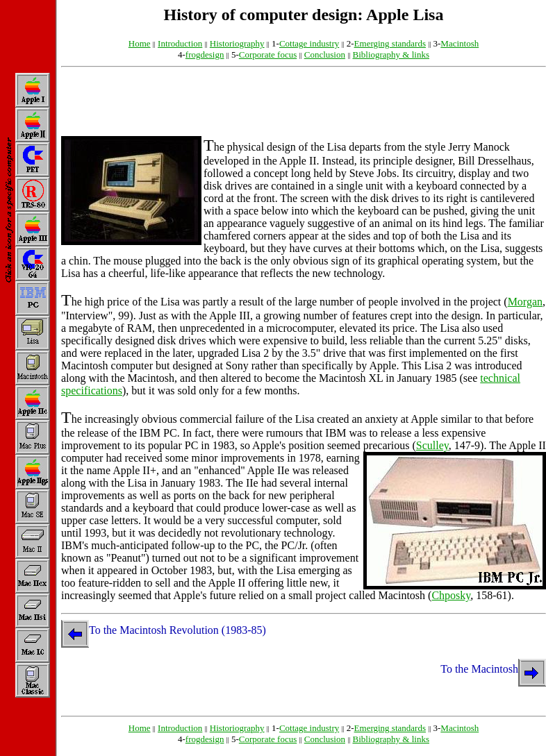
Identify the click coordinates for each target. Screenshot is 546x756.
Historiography (237, 43)
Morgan (525, 302)
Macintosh (460, 43)
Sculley (432, 445)
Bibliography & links (391, 54)
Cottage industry (309, 43)
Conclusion (325, 54)
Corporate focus (268, 54)
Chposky (451, 595)
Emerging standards (390, 43)
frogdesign (205, 54)
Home (140, 43)
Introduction (180, 43)
